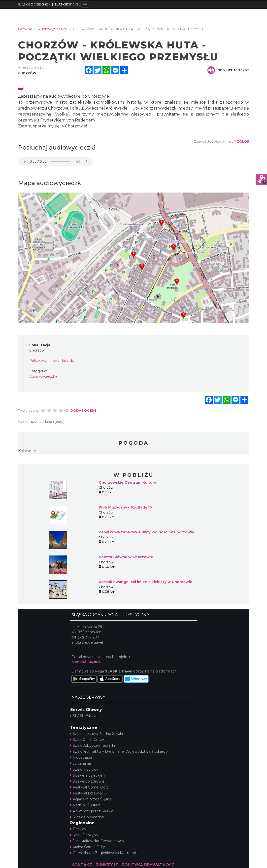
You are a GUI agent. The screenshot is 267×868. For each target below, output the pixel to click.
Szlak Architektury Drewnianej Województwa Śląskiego (119, 751)
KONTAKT (82, 865)
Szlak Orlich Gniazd (88, 740)
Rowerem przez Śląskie (92, 811)
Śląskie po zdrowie (87, 781)
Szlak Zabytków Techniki (93, 746)
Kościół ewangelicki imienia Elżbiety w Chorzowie (146, 582)
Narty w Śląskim (85, 805)
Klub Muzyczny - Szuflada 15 (125, 507)
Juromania (81, 763)
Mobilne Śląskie (86, 662)
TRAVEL (67, 4)
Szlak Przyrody (84, 769)
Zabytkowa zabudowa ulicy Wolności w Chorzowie (147, 532)
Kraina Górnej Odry (88, 847)
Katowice (27, 451)
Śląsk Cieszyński (85, 835)
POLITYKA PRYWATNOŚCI (149, 865)
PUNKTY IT (107, 865)
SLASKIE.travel (84, 716)
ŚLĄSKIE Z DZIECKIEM (34, 4)
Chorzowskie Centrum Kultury (127, 482)
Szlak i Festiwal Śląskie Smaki (97, 734)
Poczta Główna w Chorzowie (126, 557)
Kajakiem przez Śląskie (91, 799)
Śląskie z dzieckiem (88, 775)
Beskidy (78, 829)
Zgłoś (243, 141)
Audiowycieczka (43, 376)
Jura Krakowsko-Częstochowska (99, 841)
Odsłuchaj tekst (228, 70)
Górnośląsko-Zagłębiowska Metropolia (104, 853)
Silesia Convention (87, 817)
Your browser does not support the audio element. (55, 162)
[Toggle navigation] (85, 4)
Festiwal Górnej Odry (89, 787)
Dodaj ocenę (83, 410)
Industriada (81, 757)
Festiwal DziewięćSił (89, 793)
